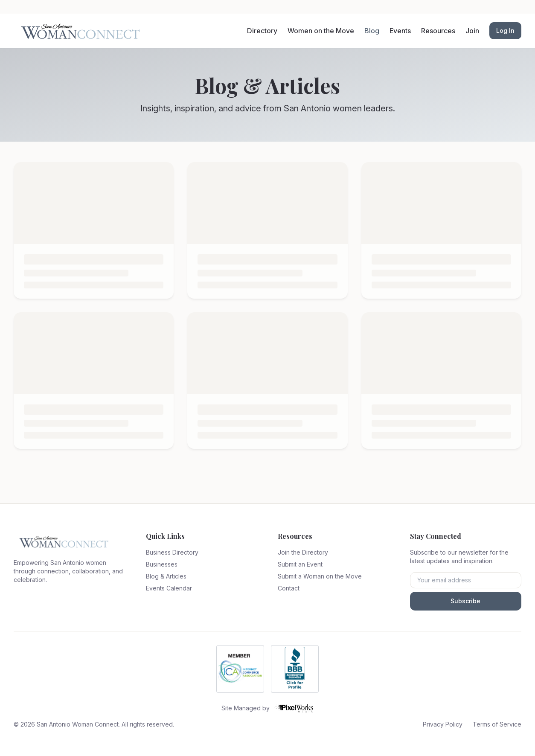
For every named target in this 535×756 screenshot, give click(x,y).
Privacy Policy (443, 724)
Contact (289, 588)
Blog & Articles (166, 576)
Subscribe (465, 601)
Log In (505, 31)
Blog (372, 31)
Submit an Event (300, 564)
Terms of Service (497, 724)
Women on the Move (321, 31)
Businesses (162, 564)
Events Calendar (169, 588)
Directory (262, 31)
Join (472, 31)
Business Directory (172, 552)
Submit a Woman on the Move (320, 576)
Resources (438, 31)
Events (400, 31)
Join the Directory (303, 552)
